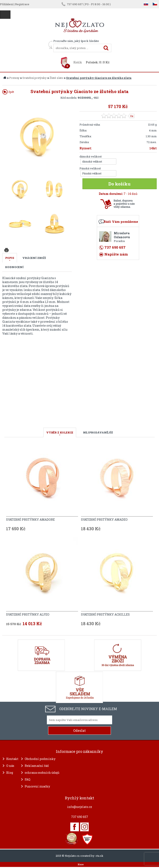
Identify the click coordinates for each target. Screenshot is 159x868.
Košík (78, 62)
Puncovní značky (37, 786)
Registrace (22, 4)
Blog (10, 773)
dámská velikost (91, 156)
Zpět (8, 92)
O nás (10, 766)
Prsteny (14, 78)
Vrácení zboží (34, 258)
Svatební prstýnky (35, 78)
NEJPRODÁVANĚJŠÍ (98, 432)
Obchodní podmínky (40, 759)
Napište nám (116, 254)
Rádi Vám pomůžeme (121, 222)
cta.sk (99, 856)
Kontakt (12, 759)
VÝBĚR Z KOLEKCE (60, 432)
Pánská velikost (90, 168)
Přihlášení (7, 4)
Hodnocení (14, 267)
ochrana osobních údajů (42, 773)
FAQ (28, 779)
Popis (10, 258)
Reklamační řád (37, 766)
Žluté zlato (56, 78)
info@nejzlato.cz (80, 807)
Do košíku (119, 184)
